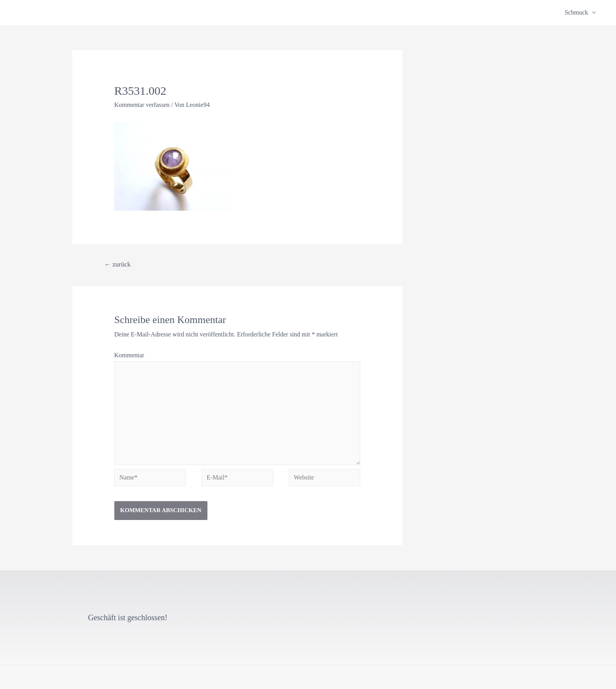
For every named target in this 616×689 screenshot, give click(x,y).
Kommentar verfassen (142, 105)
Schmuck (576, 12)
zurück (117, 264)
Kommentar (129, 355)
